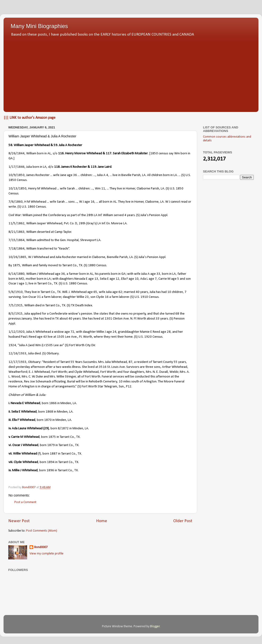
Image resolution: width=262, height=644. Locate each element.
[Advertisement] (131, 73)
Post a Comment (25, 502)
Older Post (183, 521)
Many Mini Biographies (39, 26)
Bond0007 (41, 547)
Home (102, 521)
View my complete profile (46, 554)
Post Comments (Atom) (42, 531)
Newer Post (19, 521)
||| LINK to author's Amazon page (30, 118)
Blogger (155, 626)
